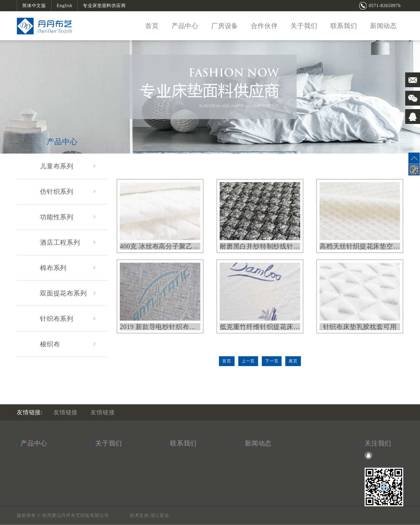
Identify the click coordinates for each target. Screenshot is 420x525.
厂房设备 (225, 26)
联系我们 (344, 26)
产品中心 (185, 26)
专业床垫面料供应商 (104, 6)
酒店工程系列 (68, 242)
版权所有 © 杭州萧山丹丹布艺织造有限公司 (64, 516)
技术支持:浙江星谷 (150, 516)
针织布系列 (68, 319)
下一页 (272, 361)
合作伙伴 (264, 26)
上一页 (248, 361)
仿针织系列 (68, 192)
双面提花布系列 (68, 293)
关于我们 (304, 26)
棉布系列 (68, 268)
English (64, 6)
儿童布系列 (68, 166)
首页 (152, 26)
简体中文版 (34, 6)
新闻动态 (383, 26)
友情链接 (66, 412)
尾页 (293, 361)
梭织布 (68, 344)
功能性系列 (68, 217)
